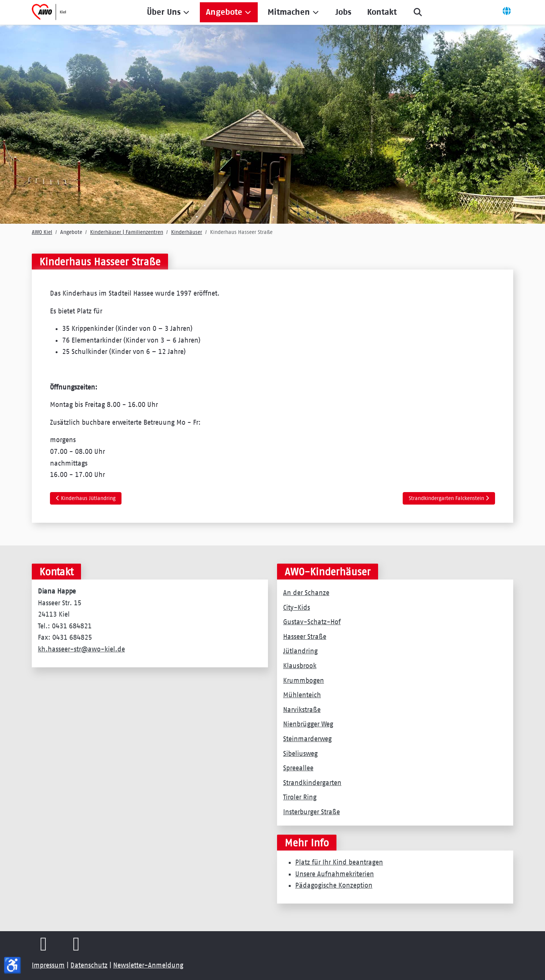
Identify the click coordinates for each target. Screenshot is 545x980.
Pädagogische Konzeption (334, 885)
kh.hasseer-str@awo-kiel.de (81, 649)
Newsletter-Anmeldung (148, 965)
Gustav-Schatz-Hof (312, 622)
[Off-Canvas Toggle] (507, 12)
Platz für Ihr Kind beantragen (339, 862)
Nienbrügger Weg (308, 724)
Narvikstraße (302, 710)
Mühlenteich (302, 695)
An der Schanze (306, 593)
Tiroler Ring (300, 797)
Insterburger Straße (311, 812)
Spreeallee (298, 768)
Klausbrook (300, 666)
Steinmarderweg (307, 739)
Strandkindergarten (312, 783)
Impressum (48, 965)
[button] (168, 12)
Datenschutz (89, 965)
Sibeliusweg (300, 754)
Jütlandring (300, 651)
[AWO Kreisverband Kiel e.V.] (49, 12)
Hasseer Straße (305, 637)
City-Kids (297, 608)
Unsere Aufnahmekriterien (335, 874)
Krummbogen (304, 681)
